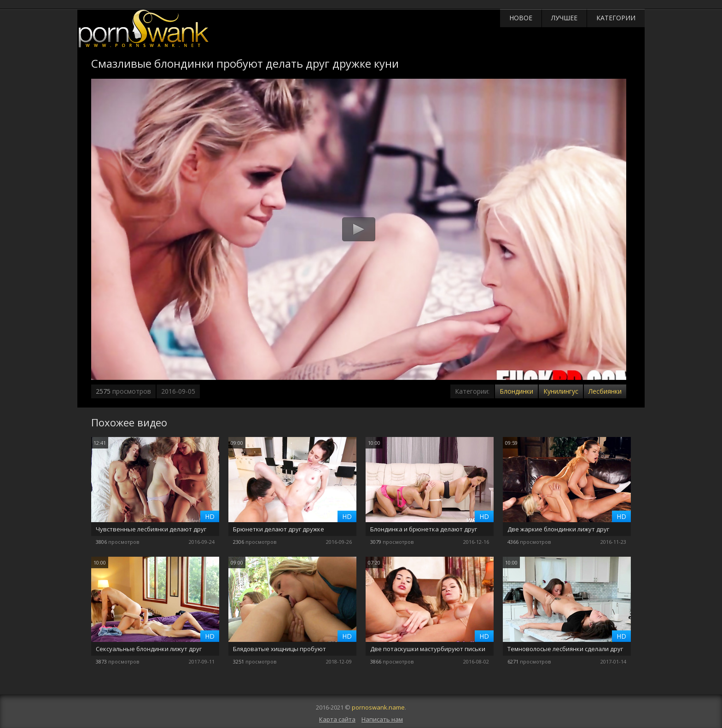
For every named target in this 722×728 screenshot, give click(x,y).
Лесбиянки (605, 391)
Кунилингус (561, 391)
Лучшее (564, 18)
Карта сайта (337, 719)
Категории (616, 18)
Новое (521, 18)
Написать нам (382, 719)
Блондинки (516, 391)
